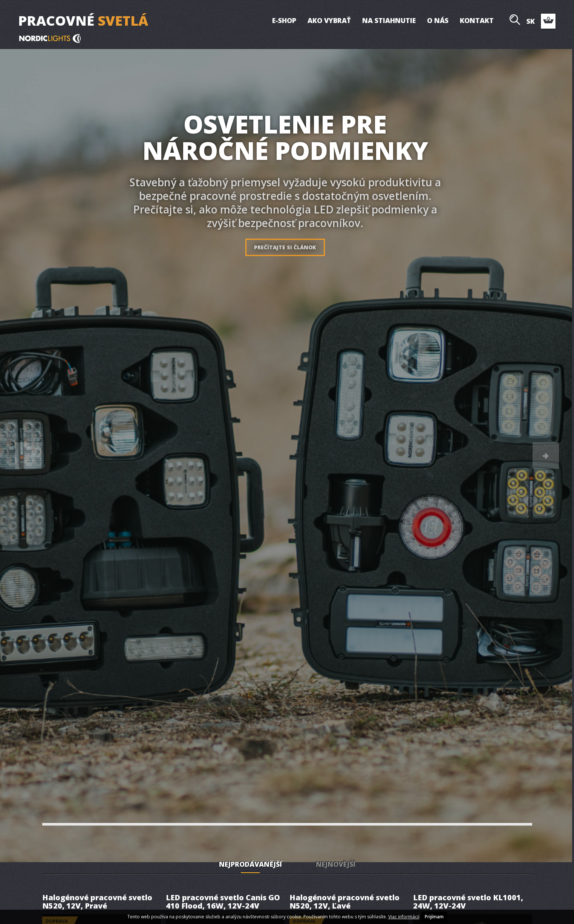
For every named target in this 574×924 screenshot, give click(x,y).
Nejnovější (336, 864)
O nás (437, 20)
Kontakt (476, 20)
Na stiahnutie (389, 20)
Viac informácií (404, 917)
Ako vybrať (329, 20)
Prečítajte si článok (285, 247)
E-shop (284, 20)
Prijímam (434, 917)
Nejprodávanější (250, 864)
